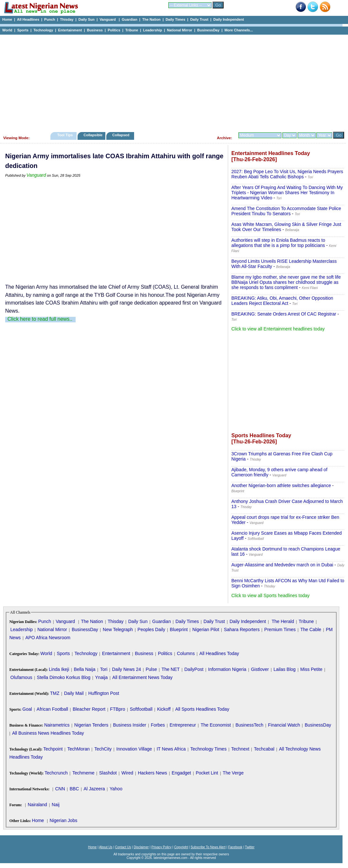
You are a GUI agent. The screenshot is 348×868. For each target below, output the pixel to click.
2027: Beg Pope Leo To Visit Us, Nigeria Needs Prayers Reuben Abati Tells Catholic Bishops (287, 174)
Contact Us (123, 847)
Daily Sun (87, 19)
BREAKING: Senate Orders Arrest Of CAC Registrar (284, 314)
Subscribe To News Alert (208, 847)
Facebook (235, 847)
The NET (171, 669)
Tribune (132, 30)
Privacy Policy (161, 847)
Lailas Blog (285, 669)
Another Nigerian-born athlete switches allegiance (281, 485)
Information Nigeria (227, 669)
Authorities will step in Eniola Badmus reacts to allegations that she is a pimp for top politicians (278, 243)
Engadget (181, 773)
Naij (56, 805)
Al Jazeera (94, 789)
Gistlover (260, 669)
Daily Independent (229, 19)
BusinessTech (249, 725)
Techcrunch (56, 773)
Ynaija (101, 677)
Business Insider (130, 725)
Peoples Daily (152, 629)
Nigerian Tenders (91, 725)
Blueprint (179, 629)
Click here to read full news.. (40, 319)
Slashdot (108, 773)
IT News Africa (171, 749)
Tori (104, 669)
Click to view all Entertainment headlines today (278, 329)
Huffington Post (104, 693)
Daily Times (175, 19)
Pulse (151, 669)
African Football (52, 709)
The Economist (216, 725)
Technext (240, 749)
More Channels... (239, 30)
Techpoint (53, 749)
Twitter (250, 847)
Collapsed (122, 135)
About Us (106, 847)
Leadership (153, 30)
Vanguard (108, 19)
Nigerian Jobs (64, 820)
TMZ (55, 693)
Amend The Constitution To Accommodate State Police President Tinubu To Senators (286, 211)
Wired (127, 773)
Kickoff (164, 709)
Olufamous (21, 677)
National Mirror (180, 30)
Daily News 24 (127, 669)
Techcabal (264, 749)
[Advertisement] (171, 82)
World (7, 30)
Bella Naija (84, 669)
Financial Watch (284, 725)
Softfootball (141, 709)
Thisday (67, 19)
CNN (60, 789)
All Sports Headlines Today (202, 709)
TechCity (103, 749)
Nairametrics (57, 725)
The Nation (151, 19)
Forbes (158, 725)
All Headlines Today (219, 653)
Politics (114, 30)
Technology (43, 30)
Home (7, 19)
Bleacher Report (89, 709)
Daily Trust (199, 19)
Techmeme (83, 773)
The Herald (283, 621)
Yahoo (116, 789)
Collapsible (93, 135)
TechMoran (78, 749)
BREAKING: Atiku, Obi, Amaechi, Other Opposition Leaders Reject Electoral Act (282, 301)
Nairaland (37, 805)
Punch (50, 19)
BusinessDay (208, 30)
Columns (186, 653)
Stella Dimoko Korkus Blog (64, 677)
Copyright (181, 847)
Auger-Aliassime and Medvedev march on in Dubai (282, 565)
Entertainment (70, 30)
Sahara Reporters (242, 629)
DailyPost (194, 669)
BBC (74, 789)
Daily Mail (74, 693)
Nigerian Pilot (206, 629)
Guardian (130, 19)
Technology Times (208, 749)
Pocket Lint (207, 773)
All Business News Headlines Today (48, 733)
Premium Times (280, 629)
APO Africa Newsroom (48, 638)
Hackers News (153, 773)
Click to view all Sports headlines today (270, 595)
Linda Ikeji (59, 669)
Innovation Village (134, 749)
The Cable (311, 629)
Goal (27, 709)
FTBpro (118, 709)
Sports (23, 30)
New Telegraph (118, 629)
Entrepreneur (183, 725)
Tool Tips (65, 135)
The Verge (233, 773)
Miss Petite (311, 669)
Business (95, 30)
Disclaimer (141, 847)
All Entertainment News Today (143, 677)
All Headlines (28, 19)
